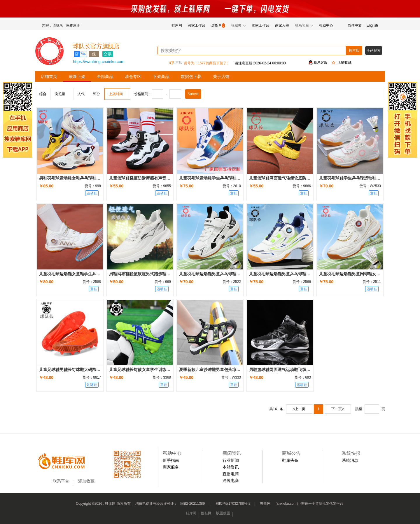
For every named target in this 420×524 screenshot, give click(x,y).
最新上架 (77, 76)
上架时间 (116, 94)
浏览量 (60, 94)
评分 (97, 94)
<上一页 (299, 409)
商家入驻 (282, 25)
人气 (81, 94)
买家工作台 (197, 25)
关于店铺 (221, 76)
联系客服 (321, 62)
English (372, 25)
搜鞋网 (206, 513)
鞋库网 (177, 25)
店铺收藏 (344, 62)
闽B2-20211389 (192, 504)
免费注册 (73, 25)
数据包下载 (191, 76)
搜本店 (354, 51)
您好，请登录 (52, 25)
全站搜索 (374, 51)
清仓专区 (133, 76)
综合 (43, 94)
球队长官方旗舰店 (96, 46)
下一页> (338, 409)
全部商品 (105, 76)
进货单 (216, 25)
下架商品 (161, 76)
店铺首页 (49, 76)
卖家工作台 (260, 25)
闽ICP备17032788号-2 (233, 504)
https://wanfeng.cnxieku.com (99, 62)
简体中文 (355, 25)
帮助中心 (326, 25)
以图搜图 (223, 513)
